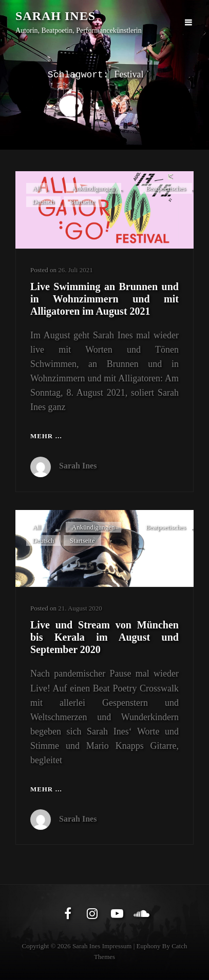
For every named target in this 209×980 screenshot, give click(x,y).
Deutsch (43, 202)
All (37, 188)
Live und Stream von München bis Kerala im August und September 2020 (104, 637)
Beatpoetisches (166, 188)
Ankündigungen (93, 188)
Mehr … (46, 436)
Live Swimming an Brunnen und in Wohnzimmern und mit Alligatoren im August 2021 (104, 299)
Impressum (117, 946)
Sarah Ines (55, 16)
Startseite (82, 202)
